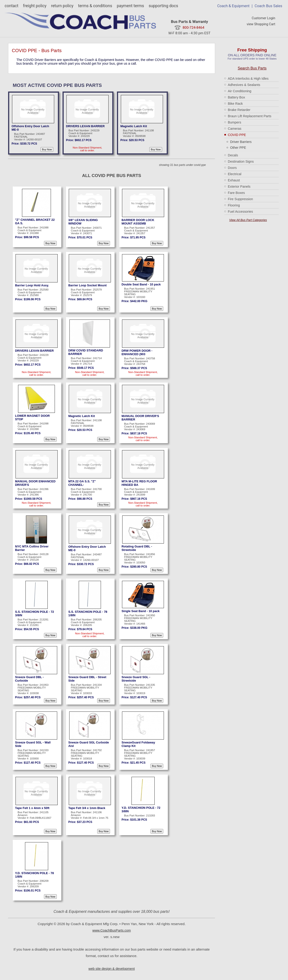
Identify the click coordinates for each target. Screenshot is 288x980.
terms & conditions (95, 6)
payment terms (130, 6)
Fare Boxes (236, 193)
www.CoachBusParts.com (112, 930)
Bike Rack (235, 104)
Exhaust (234, 180)
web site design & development (112, 969)
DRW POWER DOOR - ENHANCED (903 (137, 352)
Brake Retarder (239, 110)
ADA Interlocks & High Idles (248, 79)
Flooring (234, 205)
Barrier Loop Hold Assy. (32, 285)
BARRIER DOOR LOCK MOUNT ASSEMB (138, 222)
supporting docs (163, 6)
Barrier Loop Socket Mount (88, 285)
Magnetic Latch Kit (134, 126)
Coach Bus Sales (268, 6)
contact (11, 6)
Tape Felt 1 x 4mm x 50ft (32, 808)
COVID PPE (237, 135)
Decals (233, 155)
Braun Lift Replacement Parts (250, 116)
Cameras (235, 129)
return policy (62, 6)
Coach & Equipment (233, 6)
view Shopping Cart (261, 24)
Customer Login (263, 18)
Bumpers (235, 122)
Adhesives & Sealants (244, 85)
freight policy (35, 6)
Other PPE (238, 148)
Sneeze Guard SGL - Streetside (136, 679)
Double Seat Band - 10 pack (141, 284)
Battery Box (236, 97)
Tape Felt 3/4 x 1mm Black (87, 808)
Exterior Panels (239, 187)
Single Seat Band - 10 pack (141, 611)
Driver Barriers (241, 142)
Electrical (235, 174)
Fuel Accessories (240, 212)
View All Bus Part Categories (248, 220)
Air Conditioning (240, 91)
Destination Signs (241, 161)
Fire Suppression (240, 199)
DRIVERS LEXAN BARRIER (85, 126)
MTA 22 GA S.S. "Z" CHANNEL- (82, 483)
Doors (232, 168)
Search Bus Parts (252, 68)
